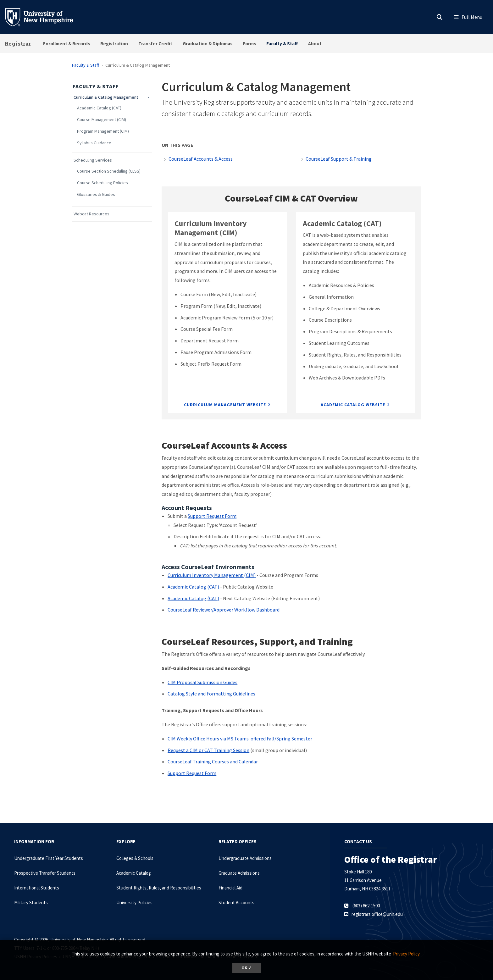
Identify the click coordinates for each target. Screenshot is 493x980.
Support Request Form (212, 516)
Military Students (31, 902)
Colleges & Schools (135, 858)
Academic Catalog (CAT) (99, 108)
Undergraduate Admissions (245, 858)
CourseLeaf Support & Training (339, 159)
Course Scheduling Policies (102, 183)
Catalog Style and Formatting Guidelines (211, 694)
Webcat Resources (91, 214)
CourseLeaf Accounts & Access (201, 159)
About (315, 44)
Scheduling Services (93, 160)
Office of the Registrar (391, 859)
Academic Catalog (134, 873)
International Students (37, 888)
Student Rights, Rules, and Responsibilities (159, 888)
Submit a (178, 516)
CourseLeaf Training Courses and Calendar (213, 761)
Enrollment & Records (66, 44)
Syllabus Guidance (94, 143)
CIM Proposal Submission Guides (202, 682)
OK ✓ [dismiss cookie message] (247, 968)
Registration (114, 44)
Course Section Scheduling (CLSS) (109, 171)
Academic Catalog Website (353, 405)
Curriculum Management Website (225, 405)
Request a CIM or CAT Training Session (208, 750)
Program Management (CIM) (103, 131)
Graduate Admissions (239, 873)
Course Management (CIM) (102, 120)
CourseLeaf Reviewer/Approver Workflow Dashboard (224, 610)
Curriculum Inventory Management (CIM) (212, 575)
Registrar (18, 44)
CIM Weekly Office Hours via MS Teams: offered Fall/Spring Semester (240, 739)
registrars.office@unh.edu (377, 914)
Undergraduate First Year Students (49, 858)
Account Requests (187, 508)
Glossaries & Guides (96, 194)
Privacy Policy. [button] (407, 954)
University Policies (134, 902)
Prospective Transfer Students (45, 873)
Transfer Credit (155, 44)
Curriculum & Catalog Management (106, 97)
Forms (249, 44)
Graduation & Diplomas (208, 44)
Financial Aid (230, 888)
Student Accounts (236, 902)
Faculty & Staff (282, 44)
